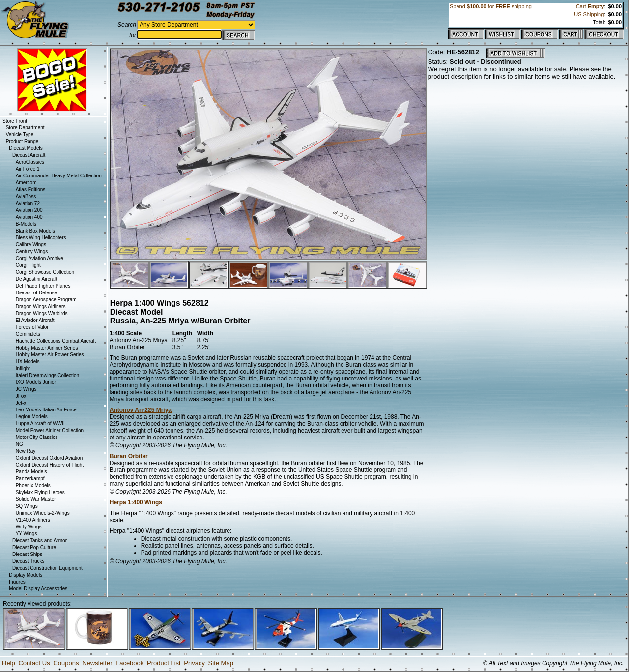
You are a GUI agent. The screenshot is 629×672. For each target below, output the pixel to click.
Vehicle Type (20, 134)
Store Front (15, 121)
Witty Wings (29, 527)
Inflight (23, 368)
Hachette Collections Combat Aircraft (56, 341)
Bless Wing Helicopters (41, 238)
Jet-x (21, 403)
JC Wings (26, 389)
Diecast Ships (27, 554)
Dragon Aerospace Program (46, 300)
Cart (590, 6)
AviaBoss (26, 196)
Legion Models (32, 417)
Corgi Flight (28, 265)
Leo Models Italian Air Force (46, 410)
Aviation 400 (29, 217)
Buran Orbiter (129, 456)
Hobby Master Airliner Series (47, 348)
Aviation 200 (29, 210)
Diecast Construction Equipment (47, 568)
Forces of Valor (32, 327)
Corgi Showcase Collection (45, 272)
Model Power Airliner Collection (50, 430)
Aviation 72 (28, 203)
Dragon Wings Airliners (41, 307)
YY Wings (27, 534)
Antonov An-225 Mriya (141, 410)
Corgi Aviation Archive (40, 258)
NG (19, 444)
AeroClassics (30, 162)
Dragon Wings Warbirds (42, 313)
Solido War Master (36, 499)
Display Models (26, 575)
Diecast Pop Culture (34, 547)
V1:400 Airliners (33, 520)
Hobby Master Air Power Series (50, 355)
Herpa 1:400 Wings (136, 502)
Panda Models (31, 472)
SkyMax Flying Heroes (40, 492)
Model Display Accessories (38, 589)
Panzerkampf (30, 479)
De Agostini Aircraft (36, 279)
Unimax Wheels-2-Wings (43, 513)
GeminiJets (28, 334)
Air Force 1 (28, 169)
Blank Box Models (35, 231)
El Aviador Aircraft (35, 320)
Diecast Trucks (29, 561)
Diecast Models (26, 148)
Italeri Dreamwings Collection (48, 375)
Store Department (25, 128)
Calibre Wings (31, 245)
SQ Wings (27, 506)
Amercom (26, 183)
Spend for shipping (491, 6)
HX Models (28, 362)
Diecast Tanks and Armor (40, 541)
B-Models (26, 224)
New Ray (26, 451)
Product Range (22, 141)
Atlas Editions (31, 190)
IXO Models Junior (36, 382)
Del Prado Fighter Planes (43, 286)
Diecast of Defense (37, 293)
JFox (21, 396)
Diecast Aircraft (29, 155)
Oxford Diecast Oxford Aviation (49, 458)
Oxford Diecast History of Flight (50, 465)
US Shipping (589, 14)
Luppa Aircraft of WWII (40, 424)
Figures (17, 582)
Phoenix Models (33, 485)
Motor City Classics (37, 437)
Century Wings (32, 251)
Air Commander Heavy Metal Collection (59, 176)
